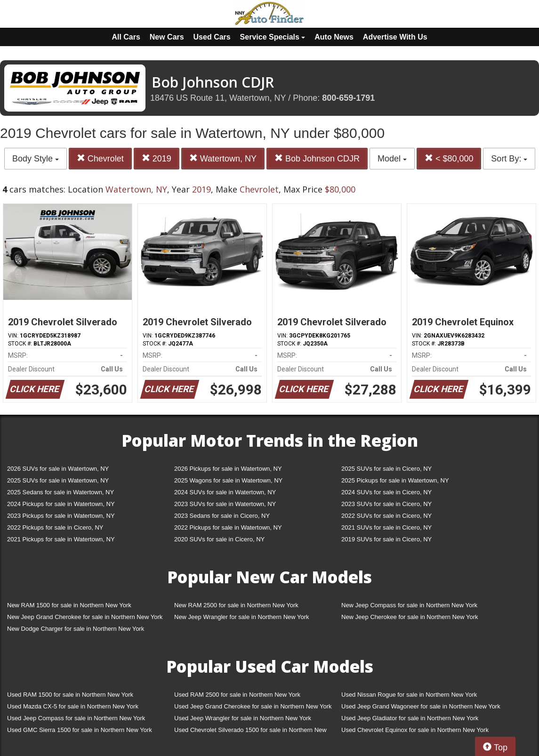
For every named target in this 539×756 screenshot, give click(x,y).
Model (392, 159)
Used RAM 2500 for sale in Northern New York (237, 695)
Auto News (334, 37)
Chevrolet (100, 158)
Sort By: (509, 159)
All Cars (126, 37)
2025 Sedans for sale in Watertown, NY (60, 492)
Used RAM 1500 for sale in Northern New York (70, 695)
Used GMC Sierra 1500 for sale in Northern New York (80, 730)
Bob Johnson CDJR (317, 158)
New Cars (167, 37)
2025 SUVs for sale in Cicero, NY (386, 469)
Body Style (36, 159)
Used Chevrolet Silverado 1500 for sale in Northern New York (250, 732)
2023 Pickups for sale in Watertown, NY (61, 516)
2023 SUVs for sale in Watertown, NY (225, 504)
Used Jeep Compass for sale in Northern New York (76, 718)
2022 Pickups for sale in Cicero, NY (55, 527)
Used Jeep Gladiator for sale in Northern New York (410, 718)
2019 (157, 158)
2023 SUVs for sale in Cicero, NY (386, 504)
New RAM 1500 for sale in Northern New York (69, 605)
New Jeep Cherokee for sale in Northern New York (410, 617)
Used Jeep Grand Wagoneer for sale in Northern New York (421, 706)
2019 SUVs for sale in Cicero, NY (386, 539)
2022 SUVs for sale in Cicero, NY (386, 516)
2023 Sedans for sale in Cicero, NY (222, 516)
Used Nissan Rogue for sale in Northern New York (409, 695)
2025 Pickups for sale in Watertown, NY (395, 480)
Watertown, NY (223, 158)
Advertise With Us (395, 37)
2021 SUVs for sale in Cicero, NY (386, 527)
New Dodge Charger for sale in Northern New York (76, 629)
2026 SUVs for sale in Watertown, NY (58, 469)
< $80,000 (449, 158)
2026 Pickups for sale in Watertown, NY (228, 469)
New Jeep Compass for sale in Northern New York (409, 605)
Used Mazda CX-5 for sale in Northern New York (73, 706)
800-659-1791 (348, 98)
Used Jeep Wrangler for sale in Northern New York (243, 718)
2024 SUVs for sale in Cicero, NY (386, 492)
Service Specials (273, 37)
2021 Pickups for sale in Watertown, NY (61, 539)
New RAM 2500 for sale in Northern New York (236, 605)
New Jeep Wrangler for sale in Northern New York (242, 617)
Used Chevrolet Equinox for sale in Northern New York (415, 730)
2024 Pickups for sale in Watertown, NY (61, 504)
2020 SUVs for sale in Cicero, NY (219, 539)
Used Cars (212, 37)
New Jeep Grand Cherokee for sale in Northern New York (85, 617)
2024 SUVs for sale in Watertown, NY (225, 492)
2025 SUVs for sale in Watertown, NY (58, 480)
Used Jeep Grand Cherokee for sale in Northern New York (253, 706)
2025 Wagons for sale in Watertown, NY (228, 480)
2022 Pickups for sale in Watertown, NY (228, 527)
